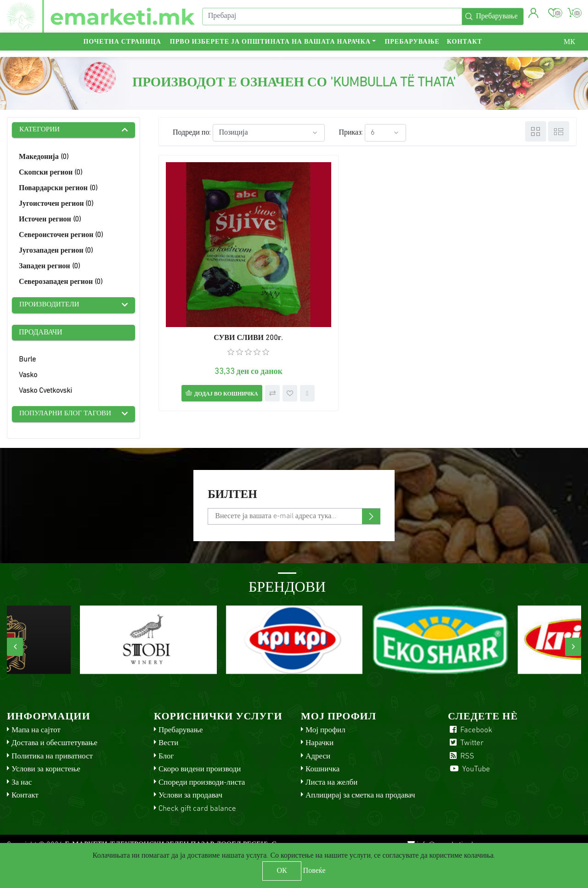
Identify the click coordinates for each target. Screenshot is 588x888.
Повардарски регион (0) (58, 189)
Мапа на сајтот (36, 732)
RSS (461, 758)
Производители (51, 306)
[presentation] (15, 649)
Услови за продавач (190, 797)
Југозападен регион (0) (56, 252)
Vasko (28, 377)
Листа (559, 131)
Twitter (466, 745)
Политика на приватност (52, 758)
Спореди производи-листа (202, 784)
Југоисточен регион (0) (56, 205)
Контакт (465, 48)
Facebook (470, 732)
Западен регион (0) (49, 267)
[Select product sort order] (269, 133)
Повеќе (314, 871)
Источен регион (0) (50, 221)
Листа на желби (331, 784)
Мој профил (325, 732)
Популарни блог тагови (68, 416)
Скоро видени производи (200, 771)
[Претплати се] (294, 518)
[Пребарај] (331, 20)
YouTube (469, 771)
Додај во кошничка (212, 348)
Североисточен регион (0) (61, 236)
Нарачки (319, 745)
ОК (282, 871)
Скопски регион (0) (51, 174)
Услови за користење (46, 771)
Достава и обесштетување (54, 745)
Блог (166, 758)
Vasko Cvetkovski (45, 392)
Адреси (318, 758)
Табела (536, 131)
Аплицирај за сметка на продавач (360, 797)
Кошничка (322, 771)
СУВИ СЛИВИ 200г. (225, 292)
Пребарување (412, 48)
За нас (22, 784)
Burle (27, 361)
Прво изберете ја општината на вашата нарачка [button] (270, 48)
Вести (168, 745)
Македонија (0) (44, 158)
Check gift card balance (197, 811)
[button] (532, 16)
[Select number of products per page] (385, 133)
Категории (41, 130)
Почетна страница (122, 48)
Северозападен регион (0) (61, 283)
